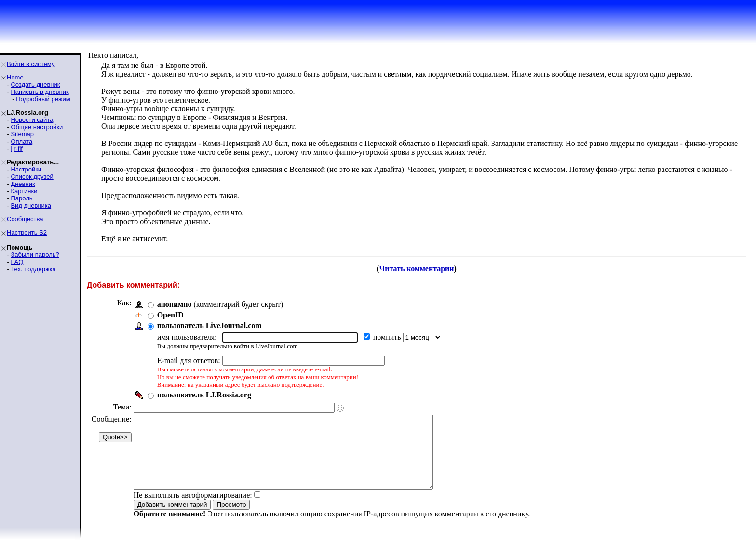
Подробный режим (43, 99)
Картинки (24, 191)
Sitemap (22, 134)
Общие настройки (37, 127)
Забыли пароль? (35, 255)
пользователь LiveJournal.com (209, 325)
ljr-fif (17, 149)
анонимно (175, 304)
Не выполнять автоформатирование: (193, 509)
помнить (388, 337)
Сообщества (25, 219)
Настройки (26, 169)
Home (15, 77)
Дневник (23, 184)
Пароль (21, 198)
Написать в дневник (40, 92)
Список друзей (32, 177)
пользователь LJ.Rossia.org (204, 395)
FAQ (17, 262)
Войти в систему (31, 64)
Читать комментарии (416, 269)
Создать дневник (35, 85)
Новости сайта (32, 120)
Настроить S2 (27, 232)
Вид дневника (31, 205)
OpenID (170, 315)
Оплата (21, 141)
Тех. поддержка (33, 269)
